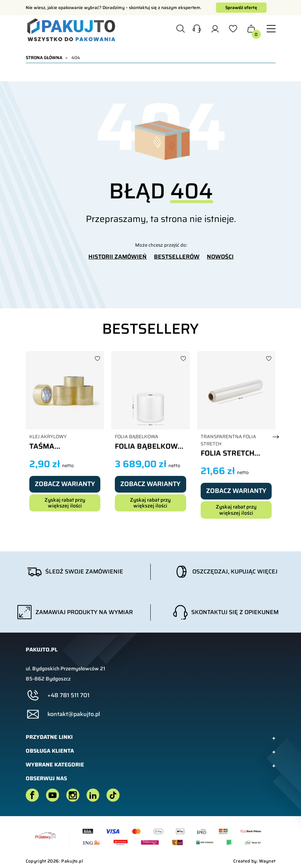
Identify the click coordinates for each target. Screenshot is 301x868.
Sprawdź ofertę (241, 7)
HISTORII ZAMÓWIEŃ (118, 257)
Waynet (267, 861)
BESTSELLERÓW (177, 257)
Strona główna (44, 57)
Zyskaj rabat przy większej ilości (65, 503)
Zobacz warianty (65, 484)
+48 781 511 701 (68, 695)
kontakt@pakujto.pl (74, 714)
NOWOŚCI (220, 257)
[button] (197, 30)
